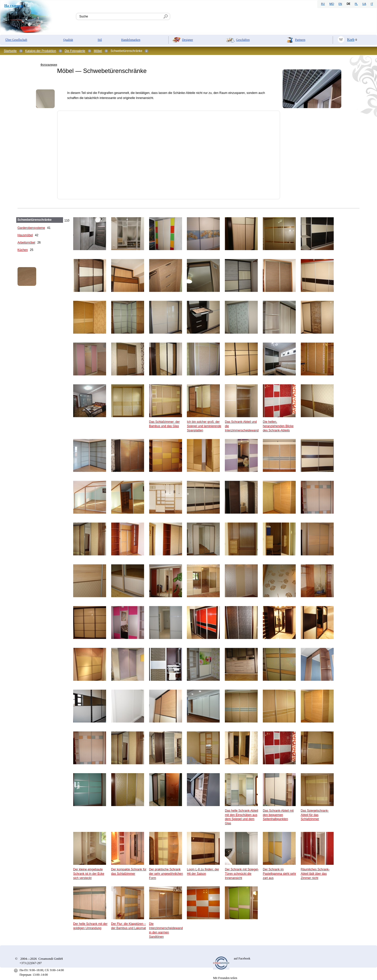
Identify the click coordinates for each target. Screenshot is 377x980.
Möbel (98, 51)
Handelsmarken (131, 40)
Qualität (68, 40)
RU (323, 4)
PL (356, 4)
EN (340, 4)
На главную (14, 6)
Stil (100, 40)
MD (332, 4)
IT (372, 4)
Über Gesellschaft (16, 40)
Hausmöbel (25, 235)
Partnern (300, 40)
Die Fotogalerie (75, 51)
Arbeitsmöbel (26, 243)
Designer (187, 40)
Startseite (10, 51)
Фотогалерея (49, 65)
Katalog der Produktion (41, 51)
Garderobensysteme (31, 228)
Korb (351, 40)
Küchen (23, 250)
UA (364, 4)
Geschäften (243, 40)
